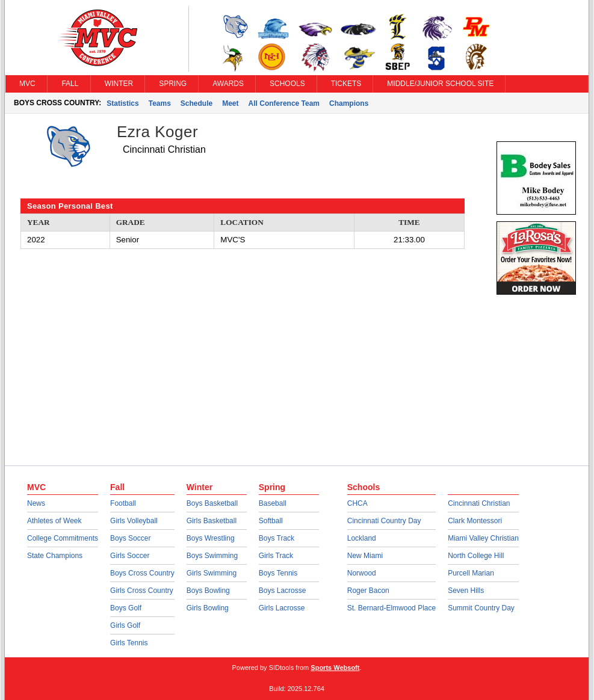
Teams (160, 103)
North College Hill (476, 556)
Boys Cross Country (142, 573)
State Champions (55, 556)
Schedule (196, 103)
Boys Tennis (278, 573)
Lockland (362, 538)
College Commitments (63, 538)
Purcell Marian (471, 573)
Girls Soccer (130, 556)
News (36, 503)
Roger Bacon (368, 591)
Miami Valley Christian (483, 538)
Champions (349, 103)
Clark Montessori (475, 521)
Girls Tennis (129, 643)
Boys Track (277, 538)
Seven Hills (466, 591)
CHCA (357, 503)
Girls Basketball (212, 521)
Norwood (362, 573)
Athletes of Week (54, 521)
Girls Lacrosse (282, 608)
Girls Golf (125, 625)
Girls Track (276, 556)
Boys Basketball (212, 503)
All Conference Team (284, 103)
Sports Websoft (335, 668)
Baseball (273, 503)
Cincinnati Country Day (384, 521)
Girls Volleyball (134, 521)
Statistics (122, 103)
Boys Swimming (212, 556)
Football (123, 503)
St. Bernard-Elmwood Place (391, 608)
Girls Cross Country (142, 591)
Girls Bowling (208, 608)
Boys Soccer (130, 538)
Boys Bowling (208, 591)
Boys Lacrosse (283, 591)
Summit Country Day (481, 608)
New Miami (365, 556)
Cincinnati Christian (479, 503)
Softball (271, 521)
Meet (230, 103)
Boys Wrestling (211, 538)
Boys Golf (126, 608)
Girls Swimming (212, 573)
